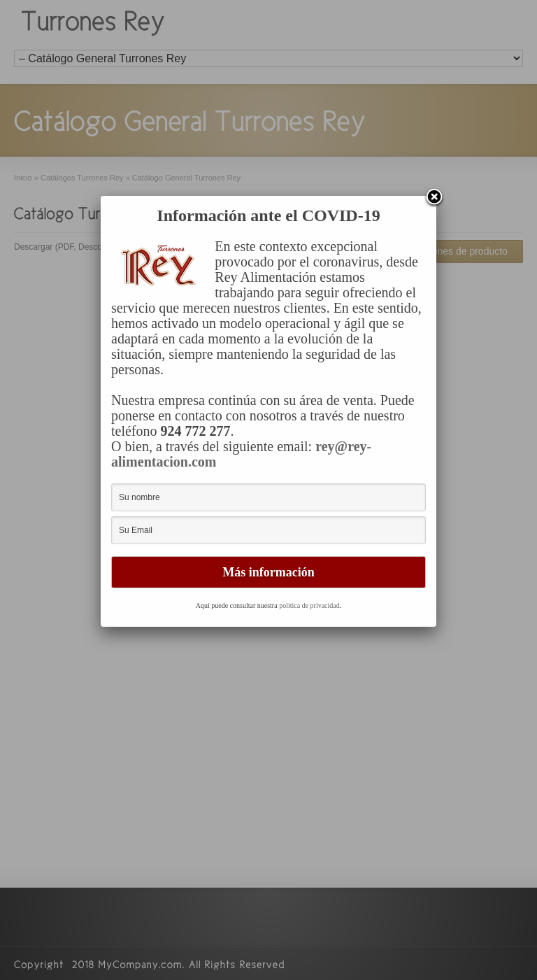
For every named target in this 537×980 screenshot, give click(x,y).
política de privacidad (309, 605)
